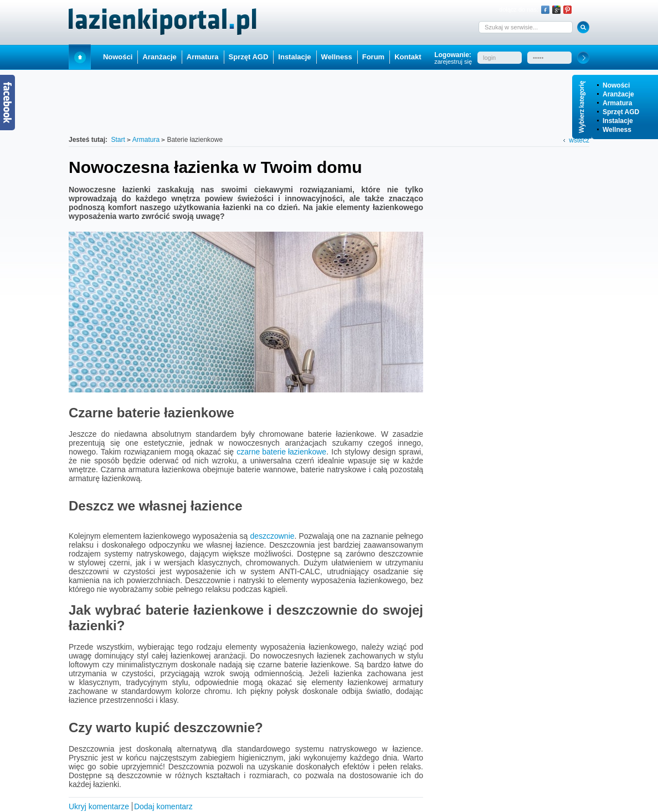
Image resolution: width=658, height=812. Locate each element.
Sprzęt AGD (621, 112)
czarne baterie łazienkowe (281, 452)
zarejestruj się (453, 62)
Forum (373, 57)
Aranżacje (618, 94)
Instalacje (618, 121)
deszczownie (272, 536)
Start (80, 57)
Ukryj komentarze (99, 806)
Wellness (617, 130)
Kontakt (408, 57)
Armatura (617, 103)
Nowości (616, 85)
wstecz (579, 140)
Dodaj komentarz (163, 806)
